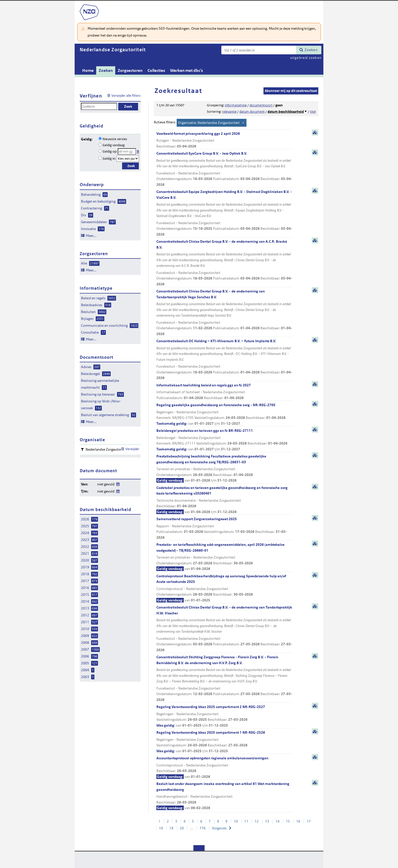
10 (236, 821)
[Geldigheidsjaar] (128, 159)
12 (257, 821)
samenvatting (315, 133)
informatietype (236, 105)
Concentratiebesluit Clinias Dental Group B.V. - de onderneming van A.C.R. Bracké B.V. (225, 263)
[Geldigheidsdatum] (127, 151)
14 (277, 821)
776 (203, 828)
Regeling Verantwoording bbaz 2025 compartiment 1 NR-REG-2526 (225, 742)
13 (267, 821)
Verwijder (132, 449)
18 (161, 828)
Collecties (156, 70)
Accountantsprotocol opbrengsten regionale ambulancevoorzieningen (225, 768)
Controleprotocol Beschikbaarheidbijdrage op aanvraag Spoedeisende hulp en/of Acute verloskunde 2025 (225, 588)
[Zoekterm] (259, 50)
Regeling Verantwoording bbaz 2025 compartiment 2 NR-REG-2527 (225, 716)
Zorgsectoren (130, 70)
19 (171, 828)
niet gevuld (106, 484)
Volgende (219, 828)
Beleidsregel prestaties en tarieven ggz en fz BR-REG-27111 (225, 440)
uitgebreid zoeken (306, 58)
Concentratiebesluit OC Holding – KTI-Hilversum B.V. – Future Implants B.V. (225, 360)
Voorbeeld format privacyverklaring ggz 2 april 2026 (225, 140)
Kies (138, 151)
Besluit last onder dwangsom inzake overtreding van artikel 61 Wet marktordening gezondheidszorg (225, 796)
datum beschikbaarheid (286, 112)
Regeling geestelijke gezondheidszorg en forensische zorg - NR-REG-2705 (225, 414)
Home (88, 70)
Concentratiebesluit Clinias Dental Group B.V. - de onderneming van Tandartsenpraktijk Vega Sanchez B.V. (225, 313)
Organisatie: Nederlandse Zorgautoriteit (209, 123)
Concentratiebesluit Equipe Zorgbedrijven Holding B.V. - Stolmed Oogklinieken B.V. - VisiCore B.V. (225, 213)
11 (246, 821)
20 (182, 828)
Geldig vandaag (114, 145)
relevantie (229, 112)
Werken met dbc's (186, 70)
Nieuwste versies (115, 139)
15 (288, 821)
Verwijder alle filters (126, 96)
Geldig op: (110, 151)
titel (313, 112)
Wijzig (118, 483)
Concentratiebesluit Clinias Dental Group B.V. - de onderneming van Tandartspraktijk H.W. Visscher (225, 629)
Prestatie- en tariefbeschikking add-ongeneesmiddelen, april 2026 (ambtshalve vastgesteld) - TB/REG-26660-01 (225, 557)
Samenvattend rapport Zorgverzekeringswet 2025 (225, 528)
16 (298, 821)
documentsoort (261, 105)
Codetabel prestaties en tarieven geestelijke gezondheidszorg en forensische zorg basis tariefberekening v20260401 (225, 500)
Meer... (91, 236)
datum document (252, 112)
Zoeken (311, 50)
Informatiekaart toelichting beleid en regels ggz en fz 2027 (225, 392)
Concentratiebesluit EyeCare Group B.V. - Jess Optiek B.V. (225, 169)
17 (309, 821)
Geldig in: (109, 159)
